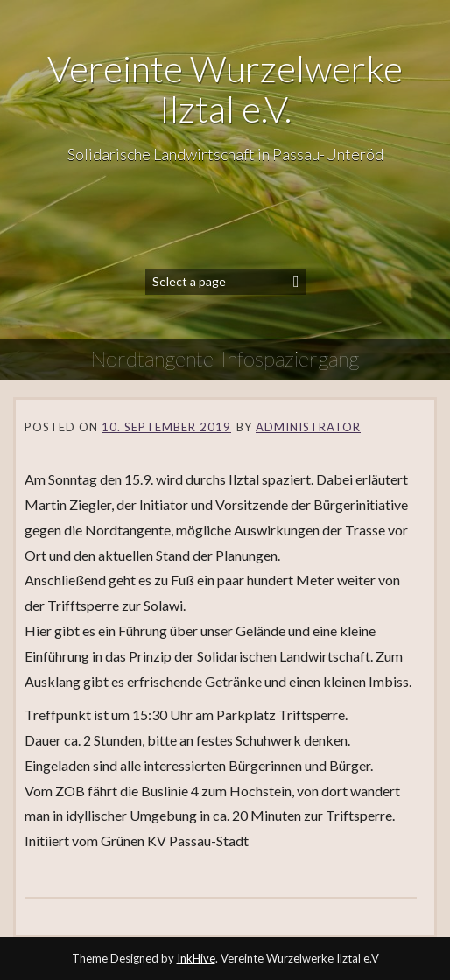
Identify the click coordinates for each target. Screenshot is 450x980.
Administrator (308, 427)
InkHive (196, 958)
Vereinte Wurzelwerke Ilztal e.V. (225, 88)
